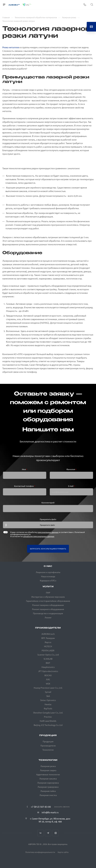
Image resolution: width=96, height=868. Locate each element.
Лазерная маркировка (48, 783)
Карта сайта (63, 852)
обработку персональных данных (39, 536)
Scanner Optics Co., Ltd (48, 655)
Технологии (48, 750)
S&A (48, 696)
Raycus (48, 642)
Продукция (48, 736)
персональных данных (48, 532)
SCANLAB (48, 659)
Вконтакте (41, 833)
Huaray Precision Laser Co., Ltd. (48, 688)
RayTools (48, 708)
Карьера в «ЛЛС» (48, 580)
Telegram (48, 833)
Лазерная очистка (48, 795)
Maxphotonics (48, 667)
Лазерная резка (48, 766)
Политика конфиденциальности (40, 852)
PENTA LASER (48, 650)
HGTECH (48, 646)
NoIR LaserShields (48, 721)
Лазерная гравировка (48, 787)
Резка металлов (11, 47)
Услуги (48, 587)
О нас (48, 566)
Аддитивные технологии (48, 774)
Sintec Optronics (48, 700)
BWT (48, 663)
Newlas (48, 704)
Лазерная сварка (48, 770)
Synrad (48, 692)
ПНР (48, 593)
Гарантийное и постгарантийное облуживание (48, 601)
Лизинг (48, 617)
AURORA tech (48, 634)
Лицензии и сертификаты (48, 572)
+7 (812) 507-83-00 (41, 807)
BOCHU (48, 675)
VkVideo (56, 833)
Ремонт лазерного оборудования (48, 609)
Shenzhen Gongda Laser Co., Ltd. (48, 713)
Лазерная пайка (48, 791)
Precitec (48, 717)
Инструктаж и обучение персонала (48, 597)
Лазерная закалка (48, 779)
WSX (48, 684)
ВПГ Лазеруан (48, 638)
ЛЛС (48, 679)
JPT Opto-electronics (48, 671)
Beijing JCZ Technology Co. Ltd (48, 725)
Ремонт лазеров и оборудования (48, 605)
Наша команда (48, 576)
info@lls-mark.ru (50, 812)
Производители (48, 628)
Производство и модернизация (48, 613)
